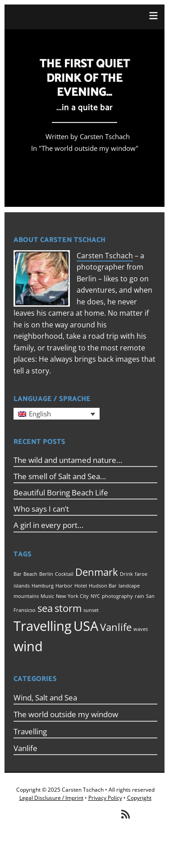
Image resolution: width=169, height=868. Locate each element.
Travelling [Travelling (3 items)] (43, 626)
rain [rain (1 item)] (139, 596)
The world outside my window (89, 149)
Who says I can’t (41, 509)
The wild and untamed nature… (68, 460)
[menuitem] (57, 414)
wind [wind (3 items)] (28, 646)
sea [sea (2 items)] (45, 608)
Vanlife (25, 748)
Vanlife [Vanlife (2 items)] (116, 627)
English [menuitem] (40, 414)
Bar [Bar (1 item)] (18, 574)
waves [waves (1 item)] (141, 629)
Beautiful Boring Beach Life (61, 492)
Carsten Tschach (105, 256)
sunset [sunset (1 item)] (91, 610)
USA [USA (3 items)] (86, 626)
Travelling (30, 731)
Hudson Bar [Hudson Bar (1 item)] (103, 586)
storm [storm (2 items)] (68, 608)
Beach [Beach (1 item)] (30, 574)
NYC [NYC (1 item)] (95, 596)
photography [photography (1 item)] (117, 596)
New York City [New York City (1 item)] (72, 596)
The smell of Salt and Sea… (60, 476)
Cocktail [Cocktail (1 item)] (64, 574)
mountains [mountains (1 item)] (26, 596)
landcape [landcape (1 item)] (129, 586)
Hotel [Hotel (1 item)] (81, 586)
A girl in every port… (48, 525)
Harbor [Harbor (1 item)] (64, 586)
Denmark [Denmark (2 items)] (97, 572)
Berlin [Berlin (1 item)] (46, 574)
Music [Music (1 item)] (47, 596)
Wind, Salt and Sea (45, 698)
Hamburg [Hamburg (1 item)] (43, 586)
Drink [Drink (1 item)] (126, 574)
